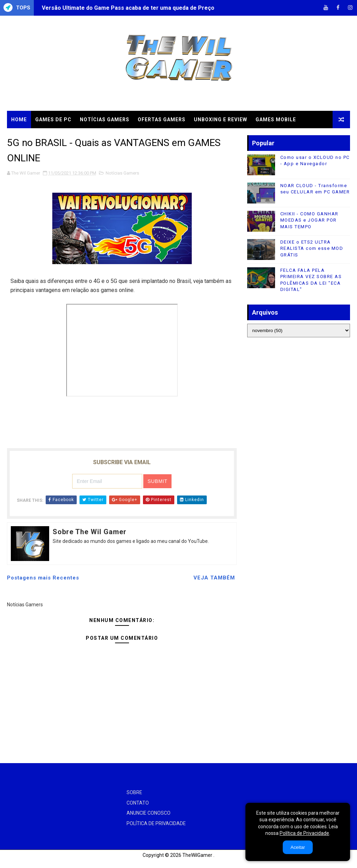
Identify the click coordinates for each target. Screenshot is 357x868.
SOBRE (134, 792)
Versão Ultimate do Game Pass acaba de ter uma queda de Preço (128, 8)
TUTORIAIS (73, 137)
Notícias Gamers (122, 173)
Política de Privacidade (304, 833)
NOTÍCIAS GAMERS (105, 120)
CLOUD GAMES (31, 137)
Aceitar (298, 847)
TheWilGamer (197, 855)
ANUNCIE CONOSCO (149, 813)
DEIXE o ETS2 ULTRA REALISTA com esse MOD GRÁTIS (312, 248)
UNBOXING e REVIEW (221, 120)
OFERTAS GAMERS (162, 120)
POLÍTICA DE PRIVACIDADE (156, 823)
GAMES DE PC (53, 120)
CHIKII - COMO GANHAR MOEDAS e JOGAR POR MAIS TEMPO (309, 220)
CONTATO (138, 803)
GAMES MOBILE (276, 120)
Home (19, 120)
